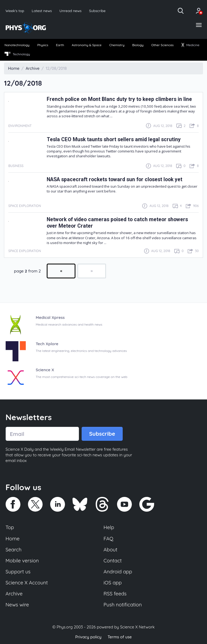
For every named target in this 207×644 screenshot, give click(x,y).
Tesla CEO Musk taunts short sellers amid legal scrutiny (114, 139)
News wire (17, 605)
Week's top (15, 11)
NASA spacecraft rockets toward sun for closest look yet (115, 179)
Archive (14, 594)
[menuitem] (17, 46)
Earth (60, 45)
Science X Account (27, 583)
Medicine (190, 45)
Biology (138, 45)
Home (13, 539)
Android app (118, 572)
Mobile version (22, 561)
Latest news (42, 11)
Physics (43, 45)
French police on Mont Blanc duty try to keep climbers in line (119, 99)
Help (109, 527)
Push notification (123, 605)
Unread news (71, 11)
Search (14, 550)
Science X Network (137, 627)
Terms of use (120, 637)
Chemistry (117, 45)
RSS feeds (115, 594)
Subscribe (98, 11)
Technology (17, 54)
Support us (18, 572)
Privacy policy (88, 637)
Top (10, 527)
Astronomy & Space (87, 45)
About (111, 550)
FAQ (109, 539)
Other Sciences (162, 45)
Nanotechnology (17, 45)
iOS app (113, 583)
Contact (113, 561)
